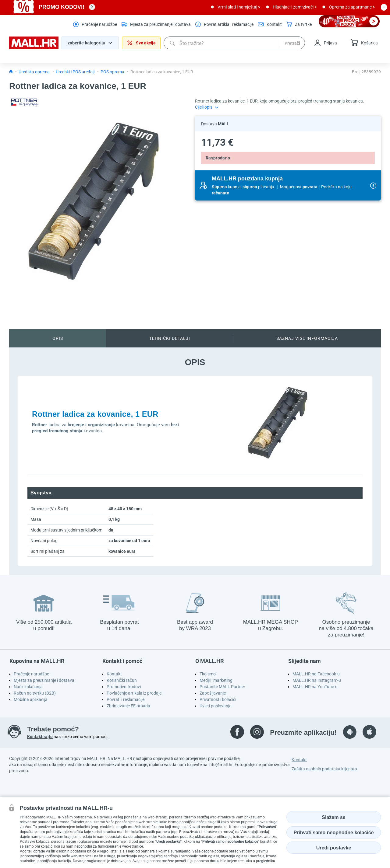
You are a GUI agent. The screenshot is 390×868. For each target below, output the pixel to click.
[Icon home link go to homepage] (11, 72)
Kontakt (114, 674)
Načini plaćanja (28, 687)
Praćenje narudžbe (31, 674)
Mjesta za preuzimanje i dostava (44, 680)
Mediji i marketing (216, 680)
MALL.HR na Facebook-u (316, 674)
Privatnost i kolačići (218, 699)
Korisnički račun (122, 680)
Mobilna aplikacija (31, 699)
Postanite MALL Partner (222, 687)
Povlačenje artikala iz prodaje (134, 693)
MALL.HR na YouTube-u (315, 687)
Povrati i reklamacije (126, 699)
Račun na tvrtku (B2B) (35, 693)
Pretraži (292, 43)
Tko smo (208, 674)
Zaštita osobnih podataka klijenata (324, 769)
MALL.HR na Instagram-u (317, 680)
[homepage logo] (34, 48)
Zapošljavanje (213, 693)
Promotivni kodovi (124, 687)
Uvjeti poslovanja (216, 706)
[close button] (384, 7)
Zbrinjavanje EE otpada (128, 706)
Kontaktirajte (40, 737)
